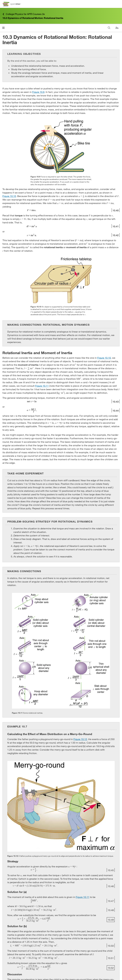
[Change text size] (117, 28)
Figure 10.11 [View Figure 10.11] (42, 386)
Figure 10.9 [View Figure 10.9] (38, 92)
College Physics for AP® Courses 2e (24, 14)
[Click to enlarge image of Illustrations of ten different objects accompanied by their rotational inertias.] (61, 651)
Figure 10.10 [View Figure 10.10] (9, 196)
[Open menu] (3, 28)
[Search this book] (109, 28)
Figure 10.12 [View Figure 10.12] (80, 739)
